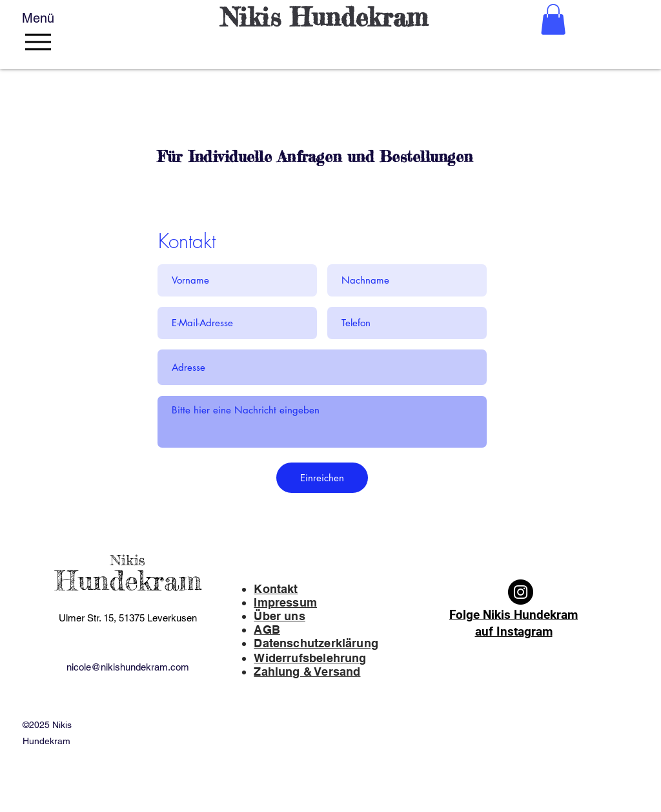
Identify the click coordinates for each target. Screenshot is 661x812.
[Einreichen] (322, 478)
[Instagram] (521, 592)
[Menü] (42, 34)
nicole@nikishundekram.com (128, 667)
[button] (553, 19)
